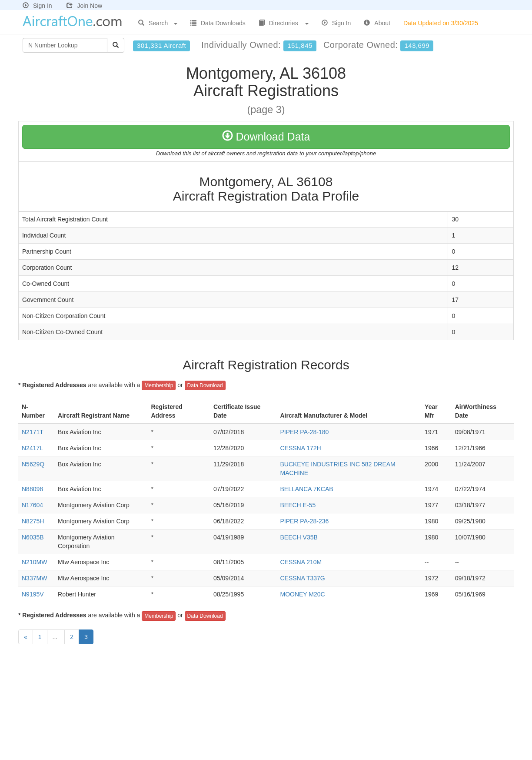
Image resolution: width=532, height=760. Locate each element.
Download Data (266, 137)
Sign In (37, 6)
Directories (284, 23)
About (377, 23)
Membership (159, 385)
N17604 (32, 505)
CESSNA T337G (302, 578)
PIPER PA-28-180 (304, 432)
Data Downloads (218, 23)
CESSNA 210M (301, 562)
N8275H (33, 521)
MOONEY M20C (302, 594)
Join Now (84, 6)
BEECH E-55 (298, 505)
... (56, 637)
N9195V (33, 594)
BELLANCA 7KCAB (306, 489)
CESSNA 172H (300, 448)
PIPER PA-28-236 (304, 521)
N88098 (32, 489)
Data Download (205, 385)
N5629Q (33, 464)
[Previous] (26, 637)
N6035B (33, 537)
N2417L (32, 448)
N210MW (34, 562)
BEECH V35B (299, 537)
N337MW (34, 578)
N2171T (33, 432)
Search (158, 23)
